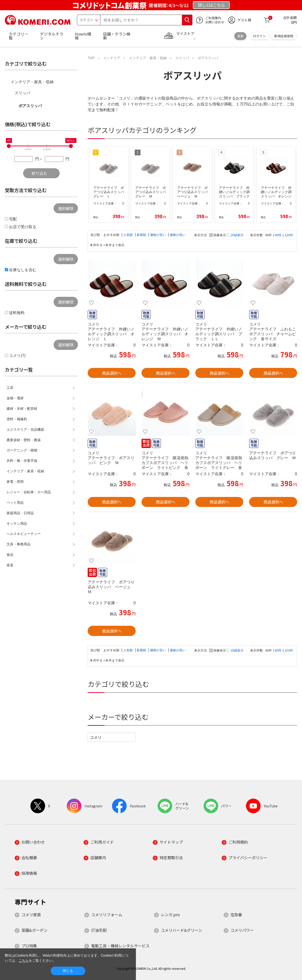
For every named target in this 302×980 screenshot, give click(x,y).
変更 (240, 36)
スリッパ (22, 93)
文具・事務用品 (19, 544)
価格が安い (158, 235)
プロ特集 (29, 946)
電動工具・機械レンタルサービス (120, 946)
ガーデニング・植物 (22, 450)
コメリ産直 (31, 915)
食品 (10, 555)
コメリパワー (242, 930)
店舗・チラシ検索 (117, 36)
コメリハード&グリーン (181, 930)
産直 (10, 565)
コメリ (96, 737)
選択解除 (66, 208)
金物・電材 (15, 398)
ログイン (259, 36)
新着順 (142, 235)
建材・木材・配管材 (22, 409)
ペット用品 (15, 503)
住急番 (236, 915)
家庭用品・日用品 (20, 513)
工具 (10, 388)
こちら (24, 961)
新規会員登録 (284, 36)
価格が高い (178, 235)
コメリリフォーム (107, 915)
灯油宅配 (99, 930)
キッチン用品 (17, 523)
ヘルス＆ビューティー (24, 534)
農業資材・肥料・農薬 (24, 440)
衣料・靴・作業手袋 (22, 461)
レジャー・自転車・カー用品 (29, 492)
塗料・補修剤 (17, 419)
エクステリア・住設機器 (25, 429)
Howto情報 (83, 36)
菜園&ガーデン (34, 930)
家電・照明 (15, 482)
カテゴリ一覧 (19, 36)
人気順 (128, 235)
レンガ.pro (170, 915)
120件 (289, 235)
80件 (278, 235)
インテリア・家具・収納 (32, 82)
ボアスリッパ (30, 106)
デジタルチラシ (52, 36)
